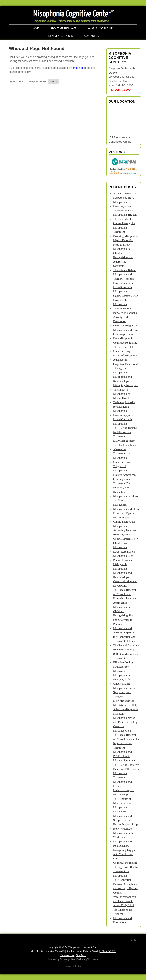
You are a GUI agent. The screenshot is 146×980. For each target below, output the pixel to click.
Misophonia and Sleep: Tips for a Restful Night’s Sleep (125, 820)
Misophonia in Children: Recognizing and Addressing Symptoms (123, 257)
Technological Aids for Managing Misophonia (124, 407)
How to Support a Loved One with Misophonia (123, 287)
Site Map (81, 955)
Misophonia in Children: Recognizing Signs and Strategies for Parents (124, 615)
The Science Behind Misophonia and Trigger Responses (125, 274)
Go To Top (136, 940)
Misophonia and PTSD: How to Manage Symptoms (124, 756)
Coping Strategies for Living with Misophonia (125, 300)
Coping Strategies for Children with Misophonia (125, 543)
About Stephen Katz (63, 28)
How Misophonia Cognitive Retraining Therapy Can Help (125, 343)
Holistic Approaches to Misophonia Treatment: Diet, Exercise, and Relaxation (125, 483)
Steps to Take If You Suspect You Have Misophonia (125, 198)
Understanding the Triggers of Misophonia (124, 466)
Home (36, 28)
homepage (77, 68)
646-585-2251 (120, 90)
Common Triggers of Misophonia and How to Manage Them (126, 330)
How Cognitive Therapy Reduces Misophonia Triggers (125, 210)
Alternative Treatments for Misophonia (122, 454)
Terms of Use (67, 955)
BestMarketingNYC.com (84, 959)
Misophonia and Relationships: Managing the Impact (125, 381)
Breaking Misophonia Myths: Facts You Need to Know (126, 240)
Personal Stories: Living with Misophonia (123, 564)
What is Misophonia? (101, 28)
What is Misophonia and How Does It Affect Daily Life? (125, 901)
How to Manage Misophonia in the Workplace (124, 833)
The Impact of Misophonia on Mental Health (122, 394)
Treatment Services (60, 36)
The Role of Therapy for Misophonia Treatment (125, 432)
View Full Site (73, 966)
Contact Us (92, 36)
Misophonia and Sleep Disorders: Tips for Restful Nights (126, 513)
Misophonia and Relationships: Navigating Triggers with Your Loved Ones (125, 850)
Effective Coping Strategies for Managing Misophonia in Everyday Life (123, 671)
